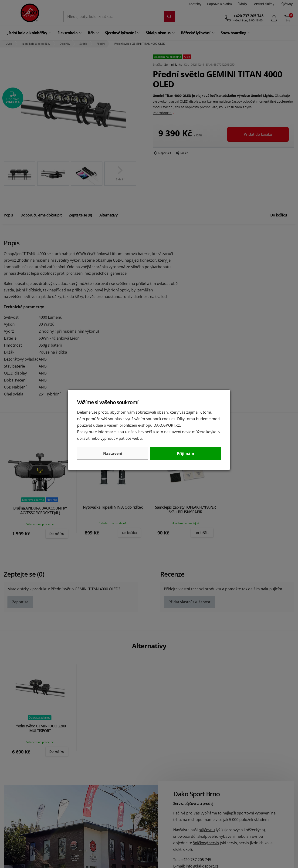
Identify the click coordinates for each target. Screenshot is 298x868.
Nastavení (113, 453)
